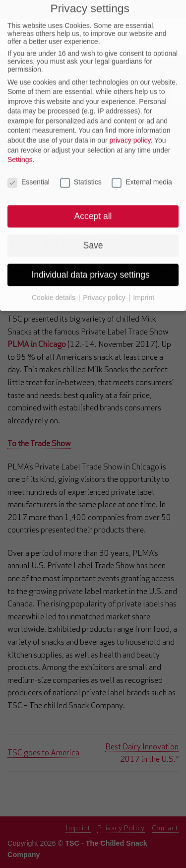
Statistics (81, 161)
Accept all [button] (93, 195)
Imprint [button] (144, 276)
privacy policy (130, 119)
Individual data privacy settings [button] (93, 253)
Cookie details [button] (55, 276)
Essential (29, 161)
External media (142, 161)
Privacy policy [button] (105, 276)
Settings (20, 138)
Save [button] (93, 224)
